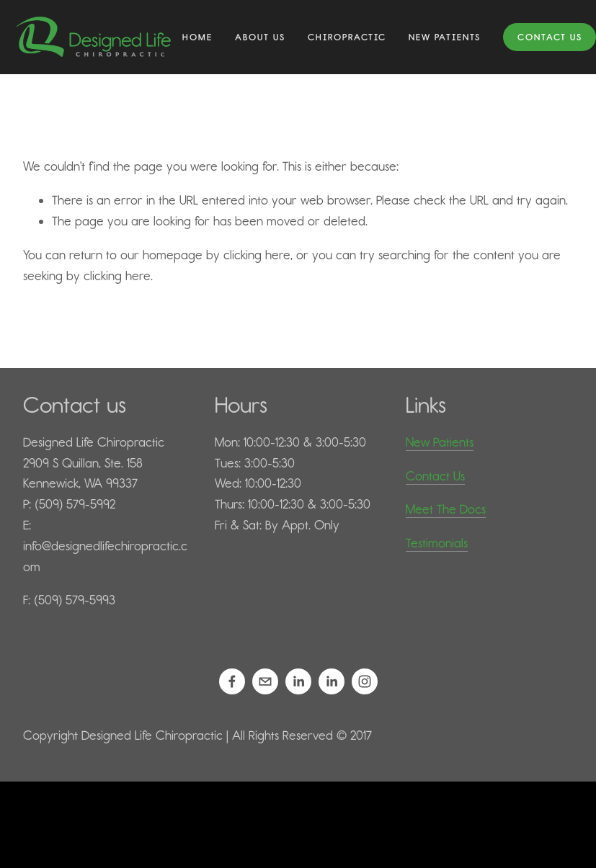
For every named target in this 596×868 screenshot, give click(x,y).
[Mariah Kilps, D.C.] (332, 681)
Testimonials (437, 543)
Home (197, 37)
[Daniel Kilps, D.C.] (298, 681)
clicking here (257, 255)
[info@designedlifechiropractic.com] (265, 681)
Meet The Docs (446, 509)
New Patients (440, 442)
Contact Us (550, 37)
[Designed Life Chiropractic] (232, 681)
